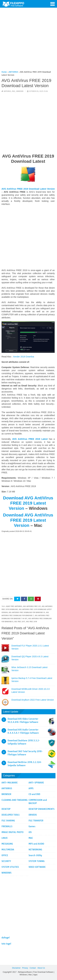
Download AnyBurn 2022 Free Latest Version (33, 700)
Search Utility (35, 855)
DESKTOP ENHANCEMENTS (41, 809)
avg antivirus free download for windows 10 (27, 612)
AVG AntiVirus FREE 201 (32, 606)
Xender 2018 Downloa (24, 357)
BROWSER (6, 794)
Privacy (25, 968)
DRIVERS (33, 815)
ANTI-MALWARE (10, 783)
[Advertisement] (28, 40)
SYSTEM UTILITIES (10, 867)
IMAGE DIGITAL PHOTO (12, 832)
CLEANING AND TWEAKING (15, 800)
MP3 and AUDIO (36, 844)
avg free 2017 (20, 622)
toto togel (6, 944)
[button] (52, 4)
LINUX (5, 838)
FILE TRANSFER (36, 821)
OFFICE (5, 855)
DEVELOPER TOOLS (10, 815)
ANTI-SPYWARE (36, 783)
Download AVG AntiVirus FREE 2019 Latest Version (28, 503)
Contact (33, 968)
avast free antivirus (14, 606)
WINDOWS (20, 91)
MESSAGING (7, 844)
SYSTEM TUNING (37, 861)
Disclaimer (16, 968)
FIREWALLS (7, 826)
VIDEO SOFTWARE (37, 867)
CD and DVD (34, 794)
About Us (41, 968)
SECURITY (6, 861)
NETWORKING (35, 850)
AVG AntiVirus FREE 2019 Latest (29, 439)
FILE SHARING (8, 821)
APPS (31, 788)
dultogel (6, 938)
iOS (30, 832)
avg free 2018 (32, 622)
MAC (14, 91)
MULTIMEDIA (8, 850)
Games (32, 826)
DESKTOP (6, 809)
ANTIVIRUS (7, 91)
